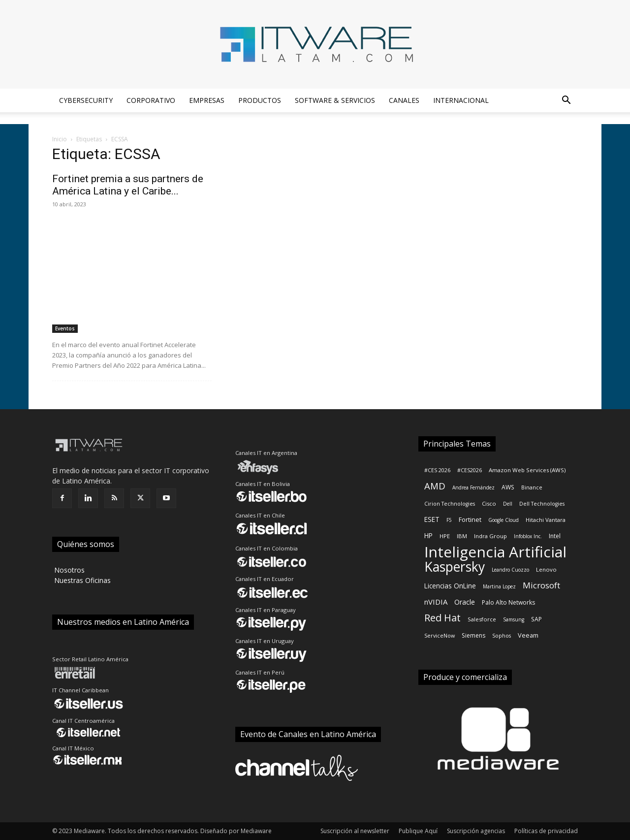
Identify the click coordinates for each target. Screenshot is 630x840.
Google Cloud (504, 520)
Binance (532, 487)
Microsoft (541, 585)
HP (428, 535)
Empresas (207, 100)
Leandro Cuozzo (510, 570)
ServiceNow (440, 636)
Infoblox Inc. (528, 536)
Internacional (461, 100)
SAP (536, 619)
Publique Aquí (418, 831)
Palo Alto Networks (508, 602)
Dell (508, 504)
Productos (260, 100)
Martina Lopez (499, 586)
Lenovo (546, 569)
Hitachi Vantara (546, 520)
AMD (435, 486)
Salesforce (482, 619)
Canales (404, 100)
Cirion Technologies (450, 504)
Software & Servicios (335, 100)
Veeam (528, 635)
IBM (462, 536)
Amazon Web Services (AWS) (527, 470)
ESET (432, 519)
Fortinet (470, 519)
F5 (449, 520)
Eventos (65, 328)
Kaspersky (455, 567)
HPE (445, 536)
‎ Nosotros (68, 570)
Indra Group (490, 536)
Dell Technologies (542, 504)
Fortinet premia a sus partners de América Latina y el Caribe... (128, 185)
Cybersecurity (86, 100)
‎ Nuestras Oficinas (81, 580)
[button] (566, 101)
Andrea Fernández (473, 487)
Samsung (514, 619)
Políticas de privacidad (546, 831)
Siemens (473, 635)
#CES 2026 (437, 470)
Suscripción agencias (476, 831)
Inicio (60, 139)
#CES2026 (470, 470)
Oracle (465, 602)
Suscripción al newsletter (355, 831)
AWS (508, 487)
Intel (555, 536)
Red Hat (442, 618)
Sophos (502, 636)
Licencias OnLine (450, 586)
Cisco (489, 503)
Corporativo (151, 100)
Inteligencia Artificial (495, 552)
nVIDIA (436, 602)
